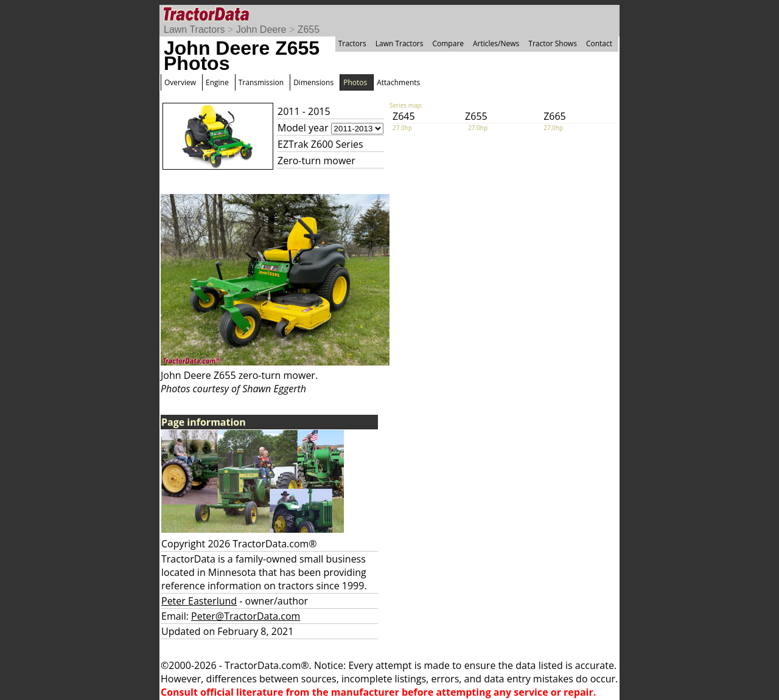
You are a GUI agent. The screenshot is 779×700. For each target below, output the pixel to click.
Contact (599, 43)
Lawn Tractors (194, 29)
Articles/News (496, 43)
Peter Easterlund (199, 601)
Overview (180, 82)
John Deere (261, 29)
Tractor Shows (553, 43)
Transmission (261, 82)
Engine (217, 82)
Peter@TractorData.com (246, 616)
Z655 (309, 29)
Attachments (398, 82)
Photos (355, 82)
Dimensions (313, 82)
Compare (448, 43)
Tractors (352, 43)
